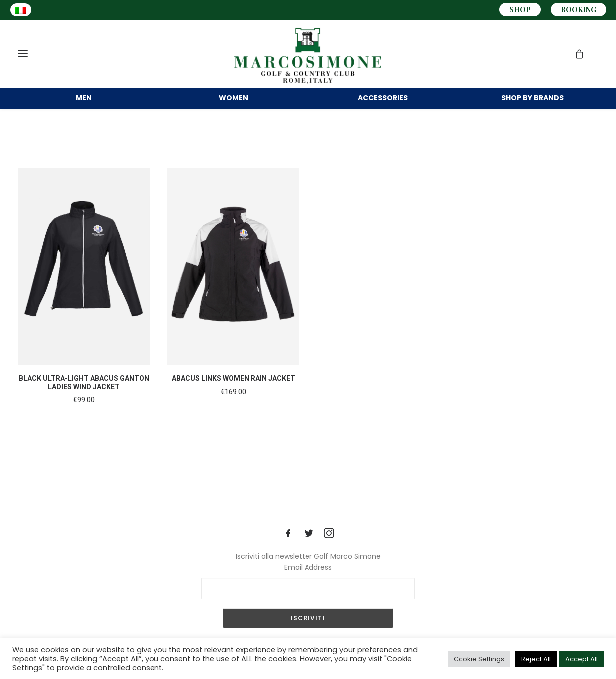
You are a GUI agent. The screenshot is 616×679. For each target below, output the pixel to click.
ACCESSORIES (383, 99)
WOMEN (233, 99)
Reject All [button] (536, 659)
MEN (84, 99)
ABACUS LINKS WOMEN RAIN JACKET (233, 392)
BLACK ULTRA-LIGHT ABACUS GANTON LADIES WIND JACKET (84, 396)
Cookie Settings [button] (479, 659)
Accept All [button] (581, 659)
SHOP (520, 10)
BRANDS (533, 99)
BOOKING (578, 10)
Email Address (308, 567)
